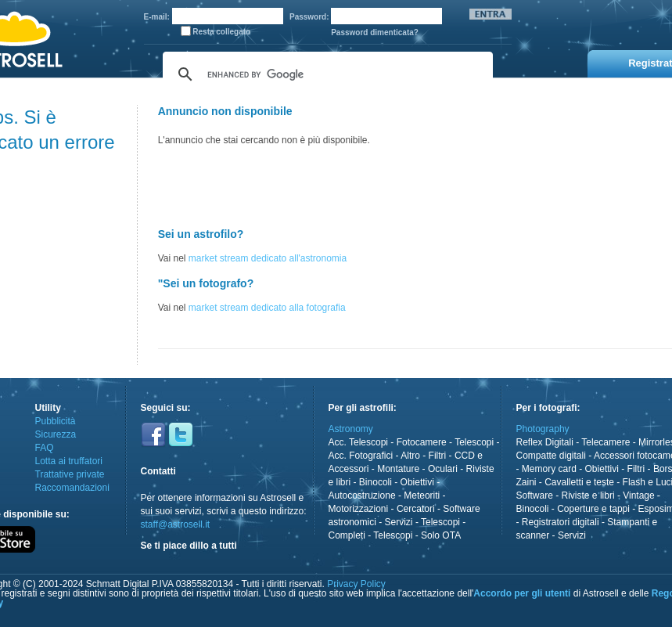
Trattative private (70, 474)
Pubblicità (56, 421)
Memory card (549, 469)
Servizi (399, 522)
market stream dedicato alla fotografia (267, 308)
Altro (410, 456)
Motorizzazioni (359, 509)
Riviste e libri (588, 495)
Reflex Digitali (545, 442)
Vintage (638, 495)
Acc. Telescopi (358, 442)
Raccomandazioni (72, 488)
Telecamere (606, 442)
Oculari (443, 469)
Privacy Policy (356, 584)
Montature (398, 469)
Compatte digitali (551, 456)
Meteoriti (422, 495)
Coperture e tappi (593, 509)
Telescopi (474, 442)
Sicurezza (56, 434)
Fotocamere (422, 442)
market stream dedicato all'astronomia (268, 258)
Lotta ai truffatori (69, 461)
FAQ (45, 448)
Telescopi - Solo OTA (417, 535)
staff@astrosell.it (176, 524)
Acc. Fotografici (361, 456)
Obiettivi (417, 482)
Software (535, 495)
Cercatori (416, 509)
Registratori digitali (561, 522)
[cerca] (325, 74)
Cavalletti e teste (579, 482)
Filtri (438, 456)
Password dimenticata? (375, 32)
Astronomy (351, 429)
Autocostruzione (362, 495)
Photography (543, 429)
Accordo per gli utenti (522, 593)
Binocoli (376, 482)
